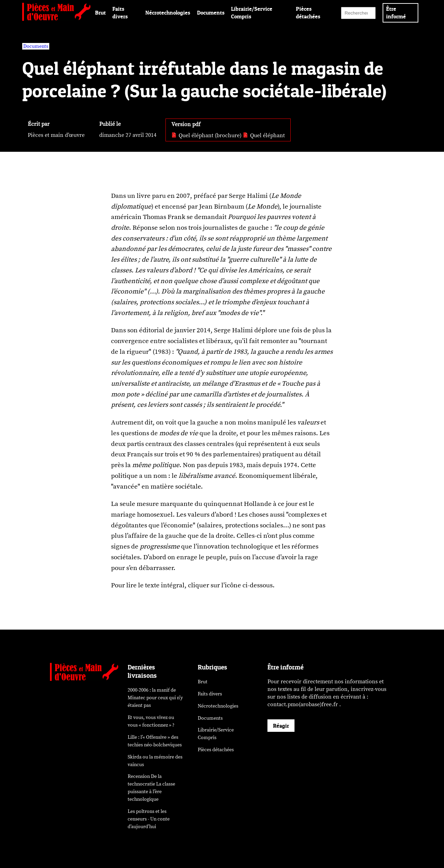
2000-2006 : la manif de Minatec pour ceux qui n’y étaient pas (155, 698)
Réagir (281, 726)
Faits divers (210, 694)
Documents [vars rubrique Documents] (36, 46)
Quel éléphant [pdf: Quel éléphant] (264, 135)
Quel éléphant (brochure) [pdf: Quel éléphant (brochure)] (206, 135)
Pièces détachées (216, 750)
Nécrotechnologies (168, 12)
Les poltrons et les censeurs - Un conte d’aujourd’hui (149, 819)
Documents (211, 12)
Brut (100, 12)
